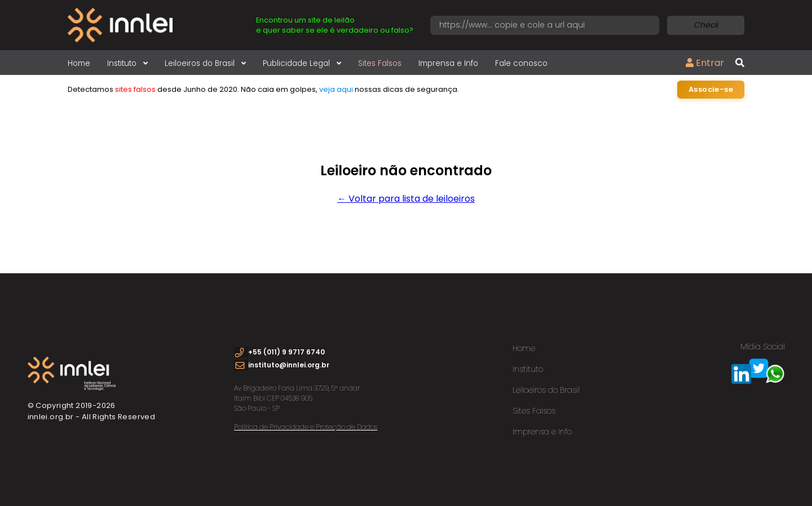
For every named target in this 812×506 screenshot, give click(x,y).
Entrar (705, 63)
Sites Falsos (380, 63)
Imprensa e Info (448, 63)
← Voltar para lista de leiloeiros (406, 199)
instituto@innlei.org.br (289, 365)
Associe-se (711, 89)
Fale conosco (521, 63)
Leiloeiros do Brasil (205, 63)
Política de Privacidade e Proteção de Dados (306, 427)
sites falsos (135, 89)
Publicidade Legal (302, 63)
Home (79, 63)
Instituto (127, 63)
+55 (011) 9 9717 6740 (286, 352)
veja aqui (336, 89)
